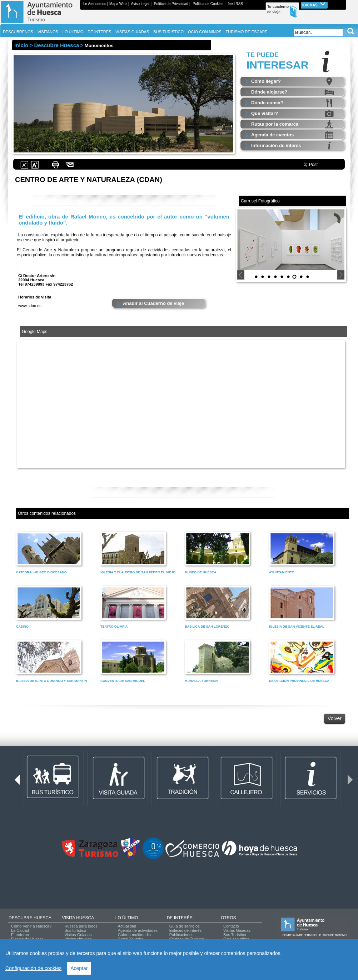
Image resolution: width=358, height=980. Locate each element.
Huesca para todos (81, 926)
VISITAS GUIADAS (132, 32)
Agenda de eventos (272, 135)
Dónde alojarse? (269, 92)
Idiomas (314, 4)
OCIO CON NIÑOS (205, 32)
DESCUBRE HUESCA (30, 918)
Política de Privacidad (171, 4)
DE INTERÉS (180, 918)
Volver (335, 718)
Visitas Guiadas (78, 935)
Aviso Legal (140, 4)
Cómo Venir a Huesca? (31, 926)
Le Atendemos (95, 4)
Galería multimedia (134, 935)
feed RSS (235, 4)
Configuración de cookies (33, 968)
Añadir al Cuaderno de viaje (153, 303)
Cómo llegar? (266, 81)
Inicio (21, 45)
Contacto (231, 926)
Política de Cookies (208, 4)
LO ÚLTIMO (127, 918)
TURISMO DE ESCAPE (247, 32)
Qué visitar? (265, 113)
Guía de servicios (185, 926)
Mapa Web (118, 4)
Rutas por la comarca (275, 124)
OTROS (228, 918)
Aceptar (79, 968)
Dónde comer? (267, 103)
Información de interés (276, 145)
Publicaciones (182, 935)
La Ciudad (20, 930)
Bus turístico (75, 930)
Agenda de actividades (138, 930)
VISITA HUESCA (78, 918)
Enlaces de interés (186, 930)
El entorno (20, 935)
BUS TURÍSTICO (168, 32)
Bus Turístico (235, 935)
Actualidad (127, 926)
